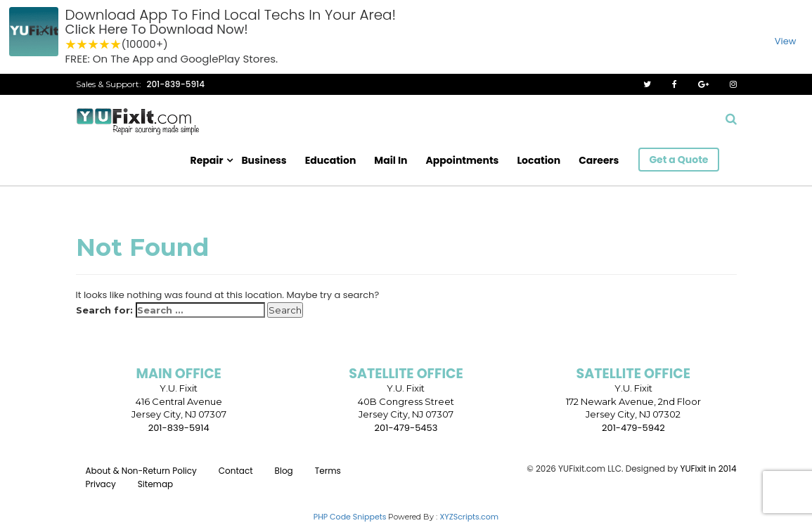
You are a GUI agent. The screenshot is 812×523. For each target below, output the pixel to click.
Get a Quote (678, 160)
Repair (207, 160)
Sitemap (155, 484)
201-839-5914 (176, 84)
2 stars (82, 45)
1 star (71, 45)
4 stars (105, 45)
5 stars (116, 45)
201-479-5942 (633, 428)
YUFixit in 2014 (708, 469)
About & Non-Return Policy (141, 471)
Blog (284, 471)
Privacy (101, 484)
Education (331, 160)
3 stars (94, 45)
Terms (328, 471)
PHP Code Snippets (350, 517)
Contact (236, 471)
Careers (599, 160)
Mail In (391, 160)
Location (539, 160)
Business (264, 160)
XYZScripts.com (469, 517)
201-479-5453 (406, 428)
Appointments (463, 160)
